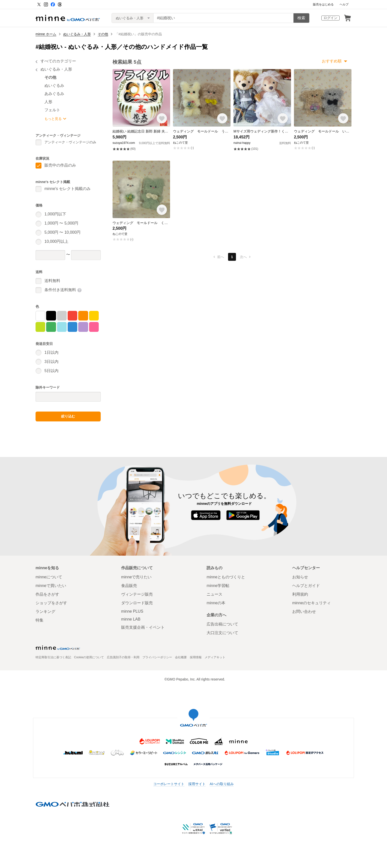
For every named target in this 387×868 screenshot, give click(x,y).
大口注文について (222, 633)
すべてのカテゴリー (58, 61)
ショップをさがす (51, 603)
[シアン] (62, 327)
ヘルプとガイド (306, 586)
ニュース (214, 594)
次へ (246, 257)
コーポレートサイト (169, 784)
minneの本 (216, 603)
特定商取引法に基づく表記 (53, 657)
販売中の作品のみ (60, 165)
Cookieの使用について (89, 657)
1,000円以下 (55, 214)
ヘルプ (344, 4)
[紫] (83, 327)
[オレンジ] (83, 316)
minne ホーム (46, 34)
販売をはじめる (323, 4)
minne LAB (131, 619)
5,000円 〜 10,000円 (62, 232)
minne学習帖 (218, 586)
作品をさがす (47, 594)
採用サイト (197, 784)
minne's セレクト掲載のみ (68, 189)
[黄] (94, 316)
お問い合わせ (304, 612)
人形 (48, 102)
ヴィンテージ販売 (137, 594)
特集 (39, 620)
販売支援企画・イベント (143, 627)
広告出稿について (222, 624)
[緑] (51, 327)
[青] (72, 327)
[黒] (51, 316)
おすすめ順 (332, 61)
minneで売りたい (136, 577)
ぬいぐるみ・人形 (77, 34)
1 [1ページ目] (232, 257)
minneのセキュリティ (311, 603)
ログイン (330, 18)
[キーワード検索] (223, 18)
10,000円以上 (56, 241)
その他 (103, 34)
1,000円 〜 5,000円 (61, 223)
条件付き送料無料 (60, 290)
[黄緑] (40, 327)
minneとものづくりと (226, 577)
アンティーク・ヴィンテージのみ (70, 142)
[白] (40, 316)
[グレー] (62, 316)
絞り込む (68, 416)
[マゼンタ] (94, 327)
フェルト (52, 110)
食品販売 (129, 586)
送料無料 (52, 281)
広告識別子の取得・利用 (123, 657)
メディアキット (215, 657)
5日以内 (51, 371)
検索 (301, 18)
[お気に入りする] (162, 118)
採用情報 (196, 657)
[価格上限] (86, 255)
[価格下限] (50, 255)
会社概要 (181, 657)
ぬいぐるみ (54, 85)
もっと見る (53, 119)
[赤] (72, 316)
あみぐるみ (54, 94)
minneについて (49, 577)
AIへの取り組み (222, 784)
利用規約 (300, 594)
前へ (218, 257)
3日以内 (51, 362)
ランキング (45, 612)
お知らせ (300, 577)
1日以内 (51, 352)
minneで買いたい (51, 586)
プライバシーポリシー (157, 657)
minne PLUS (132, 611)
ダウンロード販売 (137, 603)
